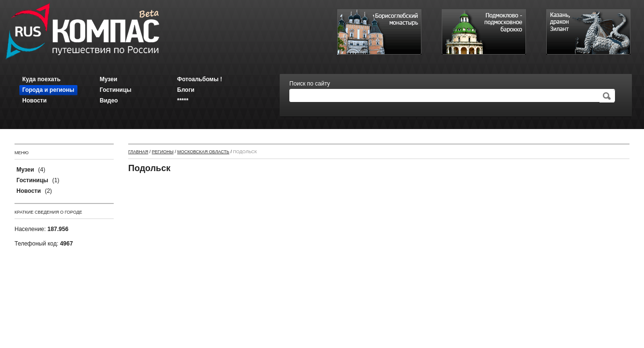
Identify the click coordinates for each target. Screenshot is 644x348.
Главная (138, 152)
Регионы (163, 152)
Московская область (203, 152)
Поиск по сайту (310, 84)
